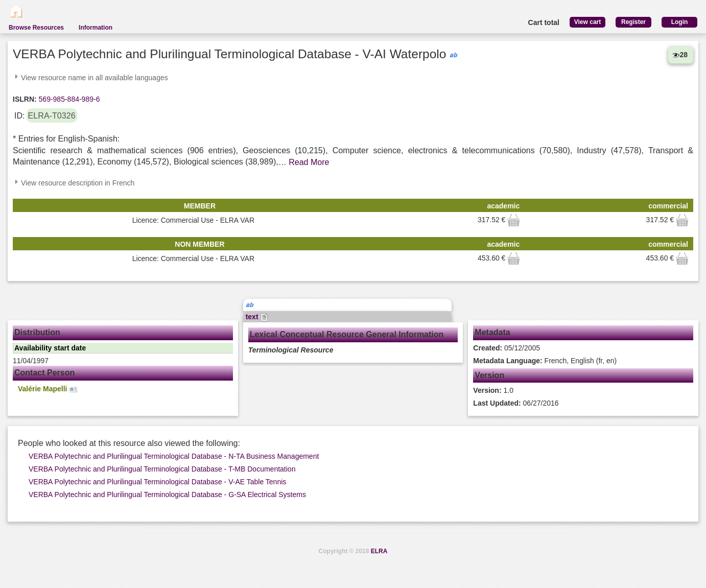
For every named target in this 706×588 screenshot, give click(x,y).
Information (96, 28)
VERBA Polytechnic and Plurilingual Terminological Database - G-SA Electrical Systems (167, 495)
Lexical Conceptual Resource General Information (347, 334)
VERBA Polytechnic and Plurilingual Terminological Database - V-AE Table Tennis (157, 482)
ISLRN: (25, 99)
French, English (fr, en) (545, 361)
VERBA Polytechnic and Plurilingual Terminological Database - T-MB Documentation (162, 469)
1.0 (493, 390)
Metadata (492, 332)
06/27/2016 (516, 403)
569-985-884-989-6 (68, 99)
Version (489, 375)
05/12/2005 (507, 348)
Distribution (37, 332)
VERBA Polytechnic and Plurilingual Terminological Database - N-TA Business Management (174, 456)
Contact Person (44, 373)
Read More (309, 162)
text (257, 317)
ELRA (379, 551)
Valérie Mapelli (48, 389)
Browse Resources (36, 28)
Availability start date (50, 348)
